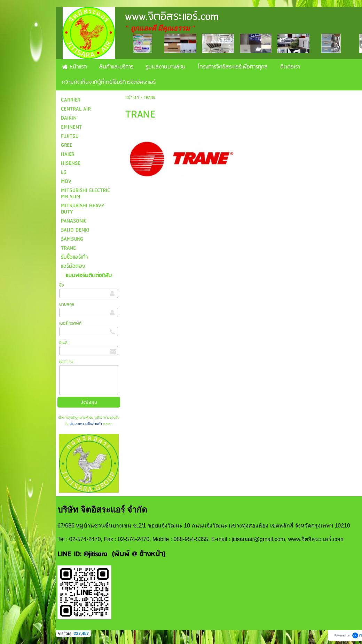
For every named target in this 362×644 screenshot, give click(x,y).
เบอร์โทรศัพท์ (70, 324)
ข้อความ (66, 362)
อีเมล (63, 343)
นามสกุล (67, 304)
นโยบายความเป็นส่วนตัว (86, 424)
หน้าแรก (132, 98)
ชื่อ (62, 285)
